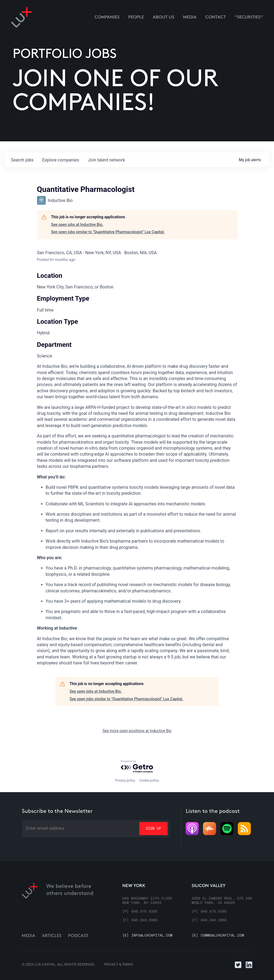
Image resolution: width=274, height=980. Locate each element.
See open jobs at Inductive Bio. (77, 225)
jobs (22, 160)
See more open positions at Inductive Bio (137, 731)
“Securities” (249, 18)
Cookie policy (149, 780)
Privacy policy (125, 780)
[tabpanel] (137, 515)
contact (215, 18)
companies (61, 160)
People (136, 18)
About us (164, 18)
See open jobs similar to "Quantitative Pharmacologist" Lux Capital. (108, 232)
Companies (107, 18)
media (190, 18)
